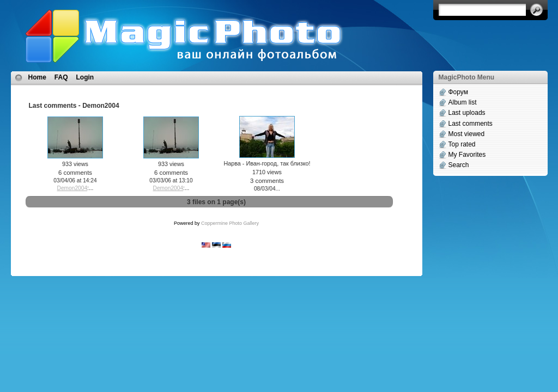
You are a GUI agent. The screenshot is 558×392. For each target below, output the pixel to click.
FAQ (61, 77)
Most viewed (467, 134)
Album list (463, 102)
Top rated (462, 144)
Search (459, 165)
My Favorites (467, 155)
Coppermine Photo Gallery (230, 223)
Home (37, 77)
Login (85, 77)
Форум (458, 92)
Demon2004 (72, 188)
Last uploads (467, 113)
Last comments (471, 124)
